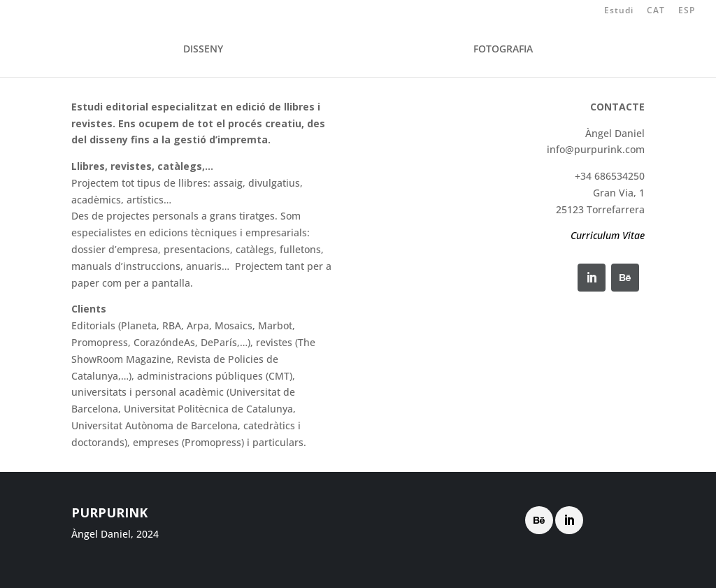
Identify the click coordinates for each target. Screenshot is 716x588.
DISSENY (203, 50)
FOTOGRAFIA (503, 50)
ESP (687, 11)
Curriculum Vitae (608, 235)
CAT (656, 11)
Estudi (619, 11)
